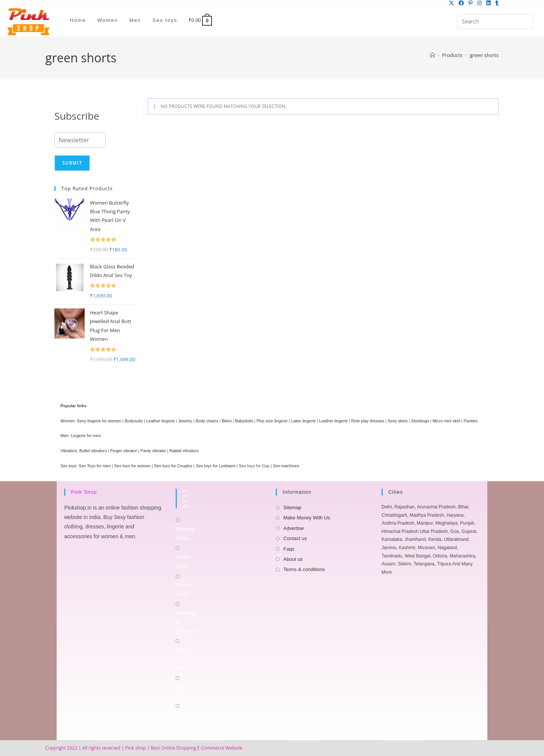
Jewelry (185, 421)
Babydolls (244, 421)
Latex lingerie (303, 421)
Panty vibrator (153, 451)
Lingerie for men (86, 436)
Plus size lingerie (272, 421)
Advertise (294, 528)
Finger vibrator (124, 451)
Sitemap (292, 507)
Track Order (182, 719)
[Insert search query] (495, 22)
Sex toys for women (132, 466)
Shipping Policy (185, 533)
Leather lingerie (161, 421)
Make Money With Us (307, 518)
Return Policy (183, 561)
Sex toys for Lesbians (216, 466)
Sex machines (286, 466)
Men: (65, 436)
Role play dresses (368, 421)
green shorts (484, 55)
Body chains (207, 421)
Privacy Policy (184, 589)
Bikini (227, 421)
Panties (471, 421)
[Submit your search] (526, 21)
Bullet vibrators (93, 451)
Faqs (289, 549)
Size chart (181, 691)
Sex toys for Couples (173, 466)
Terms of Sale (182, 659)
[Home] (432, 55)
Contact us (295, 538)
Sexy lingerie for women (99, 421)
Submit (72, 163)
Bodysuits (134, 421)
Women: (68, 421)
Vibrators (69, 451)
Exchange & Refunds (187, 622)
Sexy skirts (398, 421)
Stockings (420, 421)
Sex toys (68, 466)
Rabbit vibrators (184, 451)
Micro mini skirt (446, 421)
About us (293, 559)
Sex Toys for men (95, 466)
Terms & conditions (304, 569)
